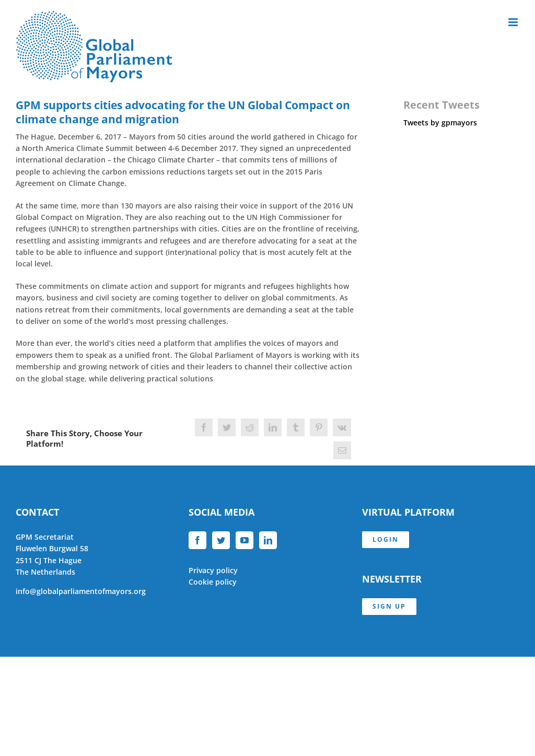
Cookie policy (213, 582)
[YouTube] (245, 540)
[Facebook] (197, 540)
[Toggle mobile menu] (514, 22)
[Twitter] (221, 540)
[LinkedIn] (268, 540)
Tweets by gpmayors (440, 123)
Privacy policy (213, 570)
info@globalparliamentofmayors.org (81, 591)
